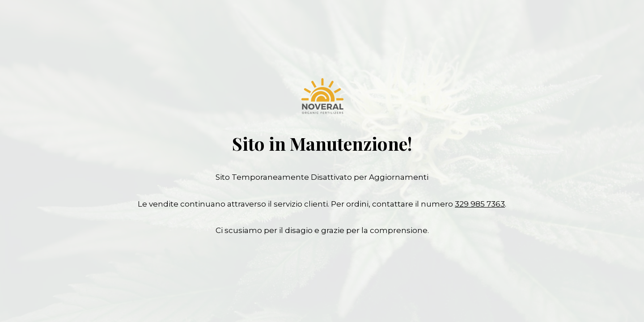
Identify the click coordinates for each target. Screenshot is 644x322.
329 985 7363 (480, 204)
